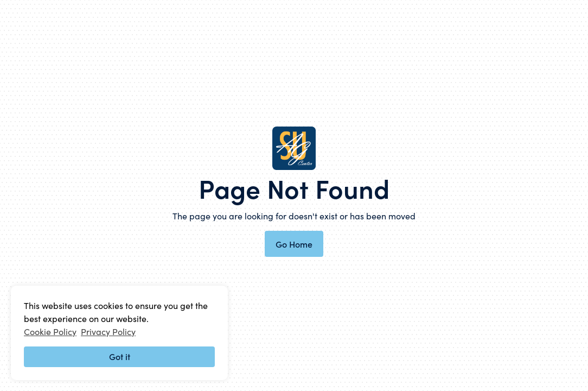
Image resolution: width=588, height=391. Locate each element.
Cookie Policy (50, 331)
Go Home (294, 244)
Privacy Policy (108, 331)
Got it (120, 356)
